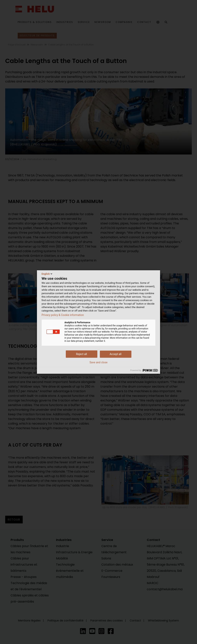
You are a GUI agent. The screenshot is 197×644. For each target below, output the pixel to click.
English (47, 274)
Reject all (81, 354)
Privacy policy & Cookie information (63, 315)
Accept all (116, 354)
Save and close (98, 362)
